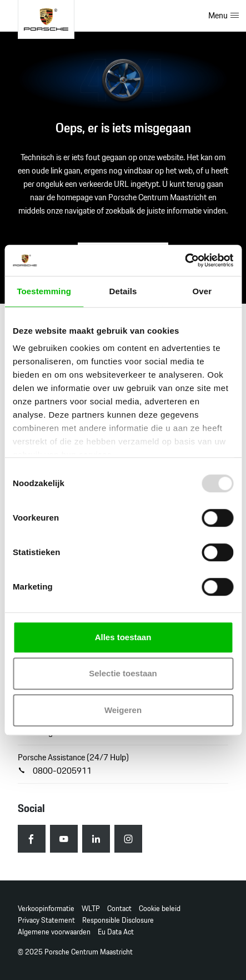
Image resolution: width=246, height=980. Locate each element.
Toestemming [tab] (44, 291)
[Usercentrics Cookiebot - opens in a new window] (185, 260)
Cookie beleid (160, 909)
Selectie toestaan (123, 673)
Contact (119, 909)
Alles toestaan (123, 637)
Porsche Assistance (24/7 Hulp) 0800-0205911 (73, 764)
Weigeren (123, 710)
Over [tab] (202, 291)
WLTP (91, 909)
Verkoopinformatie (46, 909)
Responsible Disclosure (118, 920)
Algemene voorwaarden (54, 932)
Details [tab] (123, 291)
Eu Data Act (116, 932)
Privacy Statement (46, 920)
